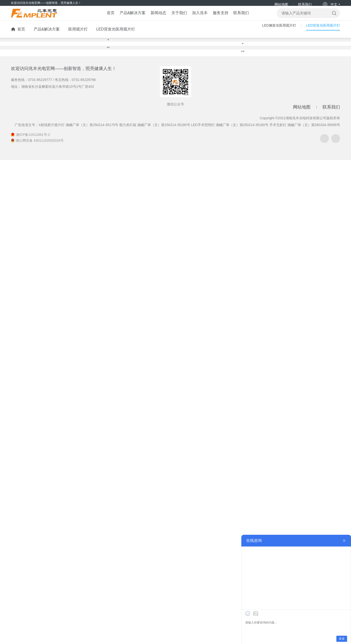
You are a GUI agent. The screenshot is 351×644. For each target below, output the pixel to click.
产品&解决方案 (118, 18)
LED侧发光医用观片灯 (272, 37)
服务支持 (230, 18)
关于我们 (177, 18)
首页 (90, 18)
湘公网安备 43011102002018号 (40, 624)
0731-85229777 (40, 564)
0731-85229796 (84, 564)
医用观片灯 (78, 37)
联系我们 (305, 4)
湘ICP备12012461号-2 (33, 619)
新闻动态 (150, 18)
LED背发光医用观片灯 (116, 37)
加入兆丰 (204, 18)
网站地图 (281, 4)
